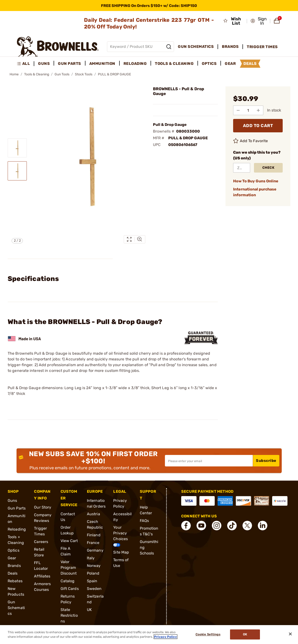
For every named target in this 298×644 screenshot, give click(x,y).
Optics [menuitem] (209, 64)
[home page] (58, 47)
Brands (14, 566)
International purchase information (255, 192)
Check (268, 168)
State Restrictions (69, 615)
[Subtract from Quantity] (238, 110)
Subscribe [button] (266, 461)
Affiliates (42, 576)
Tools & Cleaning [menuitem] (174, 64)
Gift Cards (70, 589)
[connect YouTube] (201, 526)
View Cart (69, 541)
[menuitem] (25, 64)
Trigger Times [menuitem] (262, 47)
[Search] (169, 47)
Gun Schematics (16, 608)
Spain (92, 581)
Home (14, 74)
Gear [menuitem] (230, 64)
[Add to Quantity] (258, 110)
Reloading (17, 529)
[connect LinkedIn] (263, 526)
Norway (94, 566)
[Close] (290, 634)
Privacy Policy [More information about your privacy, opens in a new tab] (166, 637)
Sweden (94, 589)
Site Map (121, 552)
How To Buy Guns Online (256, 181)
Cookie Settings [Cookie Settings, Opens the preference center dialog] (208, 635)
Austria (93, 514)
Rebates (15, 581)
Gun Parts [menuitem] (70, 64)
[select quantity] (248, 110)
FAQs (144, 521)
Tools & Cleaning (37, 74)
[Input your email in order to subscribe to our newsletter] (209, 461)
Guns (12, 501)
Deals (13, 573)
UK (89, 610)
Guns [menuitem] (44, 64)
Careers (41, 542)
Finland (94, 535)
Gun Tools (62, 74)
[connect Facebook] (186, 526)
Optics (14, 550)
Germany (95, 550)
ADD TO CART (258, 126)
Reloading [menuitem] (135, 64)
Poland (93, 573)
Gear (12, 558)
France (93, 543)
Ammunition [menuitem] (102, 64)
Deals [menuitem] (250, 64)
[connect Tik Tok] (232, 526)
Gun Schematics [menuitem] (196, 47)
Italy (91, 558)
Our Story (43, 507)
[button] (259, 21)
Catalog (68, 581)
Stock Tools (84, 74)
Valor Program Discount (69, 568)
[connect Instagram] (217, 526)
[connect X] (247, 526)
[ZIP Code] (242, 168)
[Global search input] (141, 47)
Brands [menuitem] (230, 47)
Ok (245, 635)
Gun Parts (17, 508)
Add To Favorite (251, 141)
